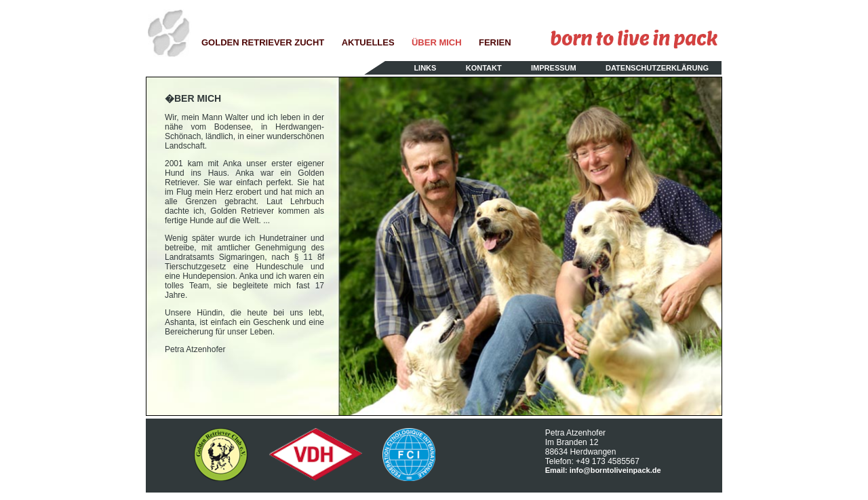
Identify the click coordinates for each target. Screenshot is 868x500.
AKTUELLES (368, 42)
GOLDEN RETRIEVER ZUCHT (263, 42)
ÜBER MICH (437, 42)
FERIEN (495, 42)
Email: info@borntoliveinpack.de (603, 470)
